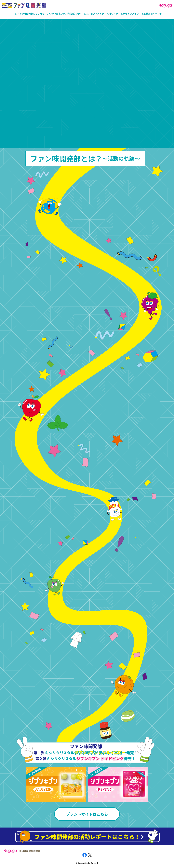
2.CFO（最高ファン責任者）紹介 (64, 14)
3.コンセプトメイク (94, 14)
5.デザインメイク (130, 14)
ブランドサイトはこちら (87, 814)
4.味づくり (112, 14)
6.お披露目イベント (152, 14)
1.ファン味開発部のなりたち (30, 14)
